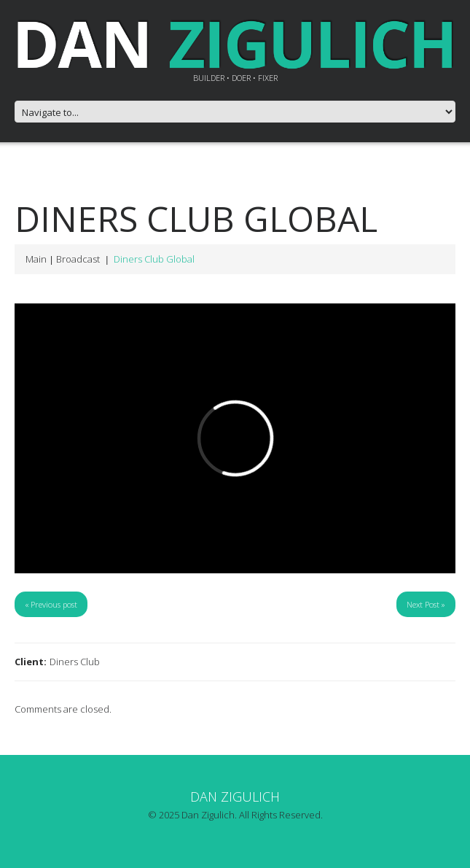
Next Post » (426, 604)
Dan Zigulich (235, 797)
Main (36, 259)
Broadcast (78, 259)
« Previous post (51, 604)
